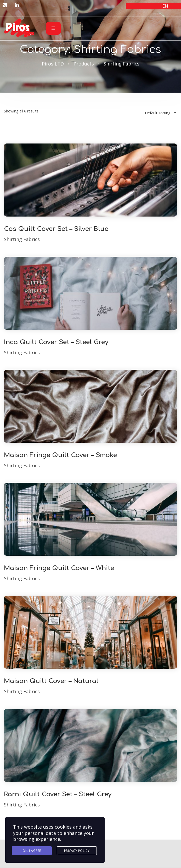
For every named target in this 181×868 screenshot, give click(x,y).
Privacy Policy (77, 851)
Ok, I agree (32, 851)
